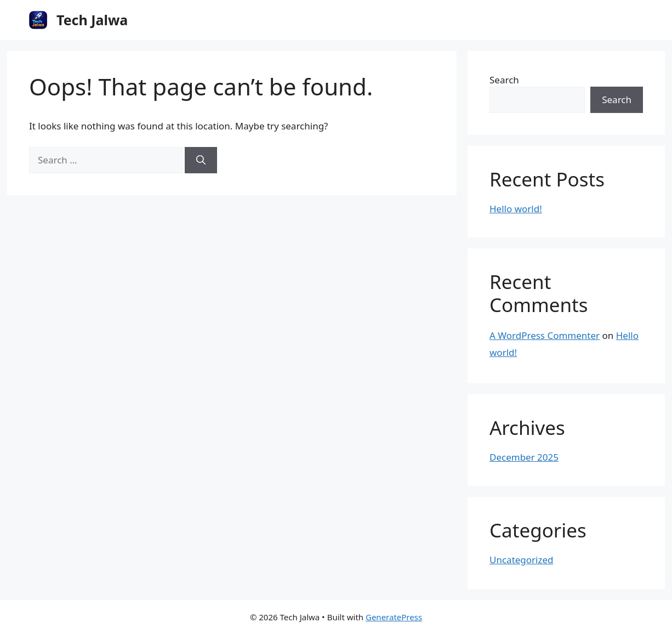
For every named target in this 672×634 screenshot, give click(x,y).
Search (504, 80)
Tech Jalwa (92, 20)
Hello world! (516, 209)
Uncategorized (522, 560)
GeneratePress (394, 617)
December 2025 (524, 457)
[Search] (201, 160)
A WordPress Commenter (545, 335)
